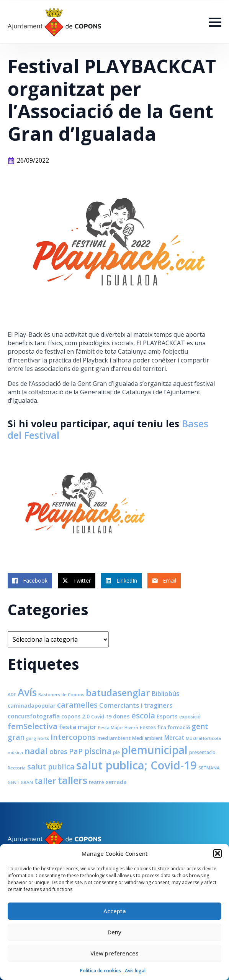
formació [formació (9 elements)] (179, 727)
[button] (218, 853)
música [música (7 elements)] (15, 752)
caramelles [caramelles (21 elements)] (77, 705)
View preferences (114, 953)
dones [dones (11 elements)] (121, 716)
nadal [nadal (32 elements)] (36, 751)
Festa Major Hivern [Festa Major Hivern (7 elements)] (118, 727)
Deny (114, 932)
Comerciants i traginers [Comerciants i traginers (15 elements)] (136, 705)
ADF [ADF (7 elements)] (12, 694)
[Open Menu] (215, 22)
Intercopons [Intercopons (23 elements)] (73, 737)
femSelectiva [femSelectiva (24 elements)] (33, 726)
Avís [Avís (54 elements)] (27, 692)
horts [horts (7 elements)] (43, 738)
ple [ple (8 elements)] (116, 752)
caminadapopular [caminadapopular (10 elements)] (32, 706)
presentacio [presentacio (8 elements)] (202, 752)
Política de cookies (101, 971)
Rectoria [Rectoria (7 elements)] (17, 768)
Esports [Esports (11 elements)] (167, 716)
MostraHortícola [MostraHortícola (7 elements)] (203, 738)
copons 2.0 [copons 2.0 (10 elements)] (75, 716)
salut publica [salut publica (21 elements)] (51, 767)
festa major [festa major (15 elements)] (78, 727)
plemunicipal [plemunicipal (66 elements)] (155, 750)
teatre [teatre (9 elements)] (97, 782)
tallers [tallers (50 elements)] (73, 780)
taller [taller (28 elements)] (45, 781)
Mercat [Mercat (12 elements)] (174, 738)
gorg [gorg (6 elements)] (31, 738)
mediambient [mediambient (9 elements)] (114, 738)
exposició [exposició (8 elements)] (190, 717)
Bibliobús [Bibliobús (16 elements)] (165, 693)
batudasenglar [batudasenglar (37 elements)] (118, 693)
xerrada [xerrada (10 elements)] (116, 782)
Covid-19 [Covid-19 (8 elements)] (101, 717)
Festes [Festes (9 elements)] (148, 727)
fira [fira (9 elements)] (162, 727)
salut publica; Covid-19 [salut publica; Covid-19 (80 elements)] (137, 765)
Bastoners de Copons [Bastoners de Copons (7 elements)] (61, 694)
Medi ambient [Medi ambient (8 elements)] (147, 738)
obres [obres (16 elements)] (58, 751)
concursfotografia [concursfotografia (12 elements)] (34, 716)
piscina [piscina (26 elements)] (98, 751)
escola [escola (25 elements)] (143, 715)
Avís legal (135, 971)
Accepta (115, 911)
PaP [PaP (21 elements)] (76, 751)
